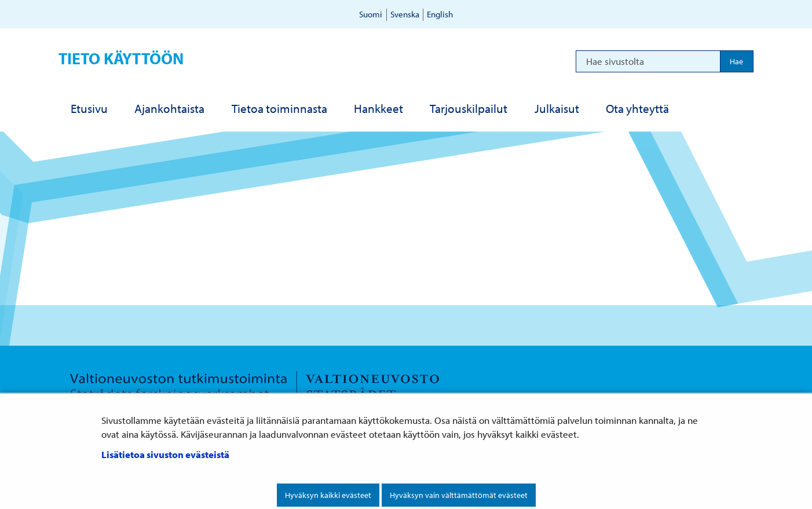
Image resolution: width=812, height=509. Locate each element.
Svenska (405, 14)
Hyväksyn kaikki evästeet (328, 495)
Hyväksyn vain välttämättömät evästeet (459, 495)
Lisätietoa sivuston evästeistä (165, 454)
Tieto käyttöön (121, 58)
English (440, 14)
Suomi (371, 14)
